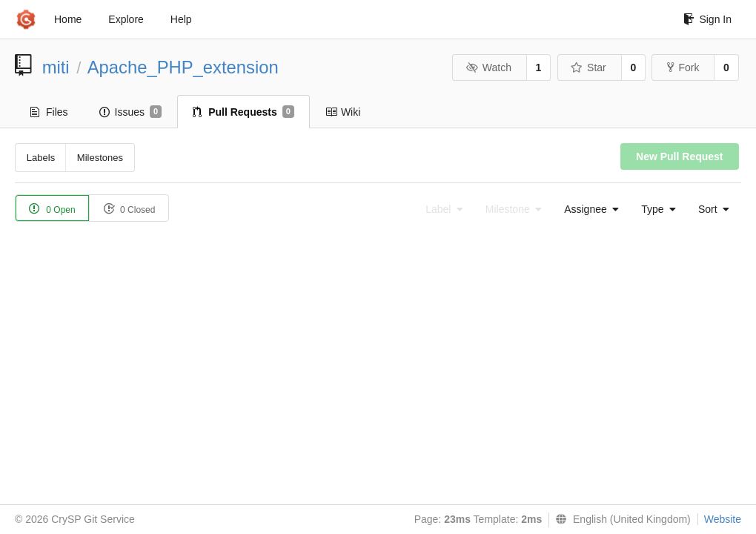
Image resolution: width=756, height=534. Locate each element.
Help (181, 19)
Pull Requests (243, 112)
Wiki (343, 112)
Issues (131, 112)
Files (49, 112)
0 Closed (129, 209)
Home (68, 19)
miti (56, 67)
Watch (488, 67)
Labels (41, 158)
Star (588, 67)
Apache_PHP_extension (183, 67)
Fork (683, 67)
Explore (126, 19)
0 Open (52, 209)
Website (723, 519)
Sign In (707, 19)
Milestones (100, 158)
